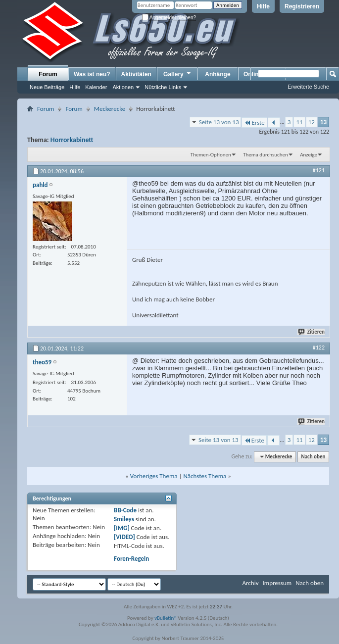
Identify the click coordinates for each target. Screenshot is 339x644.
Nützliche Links (163, 87)
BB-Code (125, 510)
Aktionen (123, 87)
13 (323, 122)
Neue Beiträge (47, 87)
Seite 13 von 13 (219, 122)
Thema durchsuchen (266, 155)
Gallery (178, 74)
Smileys (124, 519)
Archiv (250, 583)
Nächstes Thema (205, 476)
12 (312, 122)
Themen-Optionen (211, 155)
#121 (319, 170)
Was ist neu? (92, 74)
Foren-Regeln (131, 559)
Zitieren (312, 332)
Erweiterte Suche (308, 87)
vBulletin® (166, 618)
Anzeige (309, 155)
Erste (254, 123)
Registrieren (302, 6)
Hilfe (263, 6)
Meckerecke (110, 109)
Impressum (277, 583)
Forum (48, 74)
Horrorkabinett (72, 140)
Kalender (96, 87)
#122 (319, 347)
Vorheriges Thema (154, 476)
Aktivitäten (136, 74)
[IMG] (122, 528)
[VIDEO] (124, 537)
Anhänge (218, 74)
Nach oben (313, 457)
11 (299, 122)
